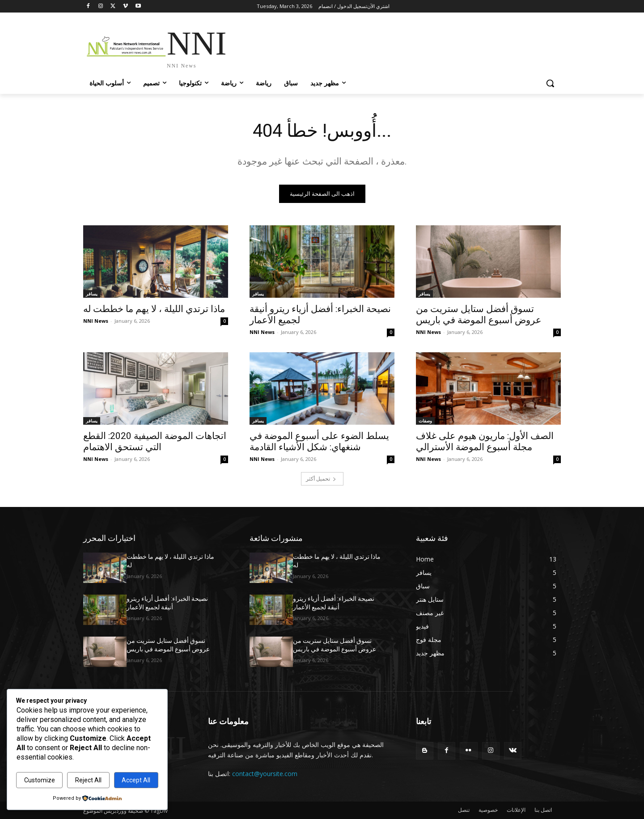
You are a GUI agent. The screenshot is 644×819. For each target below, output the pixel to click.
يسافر (92, 294)
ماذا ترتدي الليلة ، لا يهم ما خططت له (154, 309)
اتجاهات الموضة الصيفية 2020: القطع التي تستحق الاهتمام (155, 441)
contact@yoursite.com (265, 774)
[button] (550, 83)
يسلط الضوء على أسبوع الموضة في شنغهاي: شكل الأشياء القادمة (319, 441)
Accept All (136, 780)
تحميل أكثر (321, 479)
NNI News (96, 321)
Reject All (88, 780)
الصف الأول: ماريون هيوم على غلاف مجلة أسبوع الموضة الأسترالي (485, 441)
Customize (40, 780)
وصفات (425, 421)
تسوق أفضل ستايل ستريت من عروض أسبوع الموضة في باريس (479, 315)
